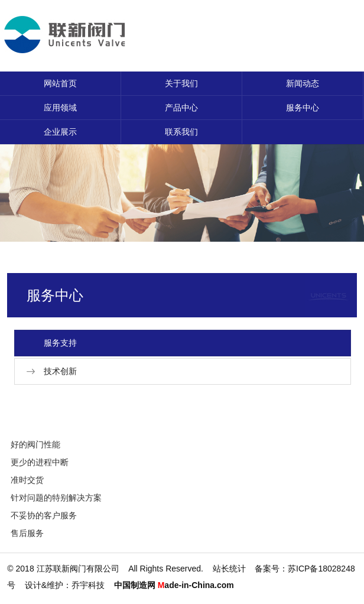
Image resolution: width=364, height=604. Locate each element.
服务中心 (303, 108)
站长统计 (229, 569)
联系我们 (181, 132)
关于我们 (181, 83)
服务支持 (60, 343)
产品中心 (181, 108)
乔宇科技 (88, 585)
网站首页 (60, 83)
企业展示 (60, 132)
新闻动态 (303, 83)
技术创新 (60, 371)
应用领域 (60, 108)
